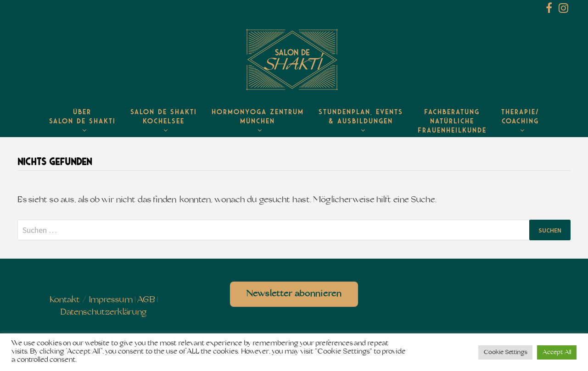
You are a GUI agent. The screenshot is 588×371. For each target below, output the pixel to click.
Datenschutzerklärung (104, 313)
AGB (146, 300)
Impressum (111, 300)
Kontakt (65, 300)
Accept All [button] (557, 352)
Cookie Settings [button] (505, 352)
